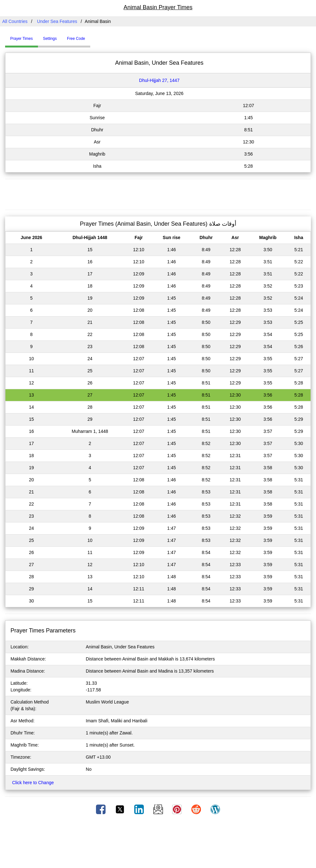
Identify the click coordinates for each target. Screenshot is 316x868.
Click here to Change (33, 783)
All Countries (15, 21)
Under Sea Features (57, 21)
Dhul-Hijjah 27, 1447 (159, 80)
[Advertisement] (158, 193)
